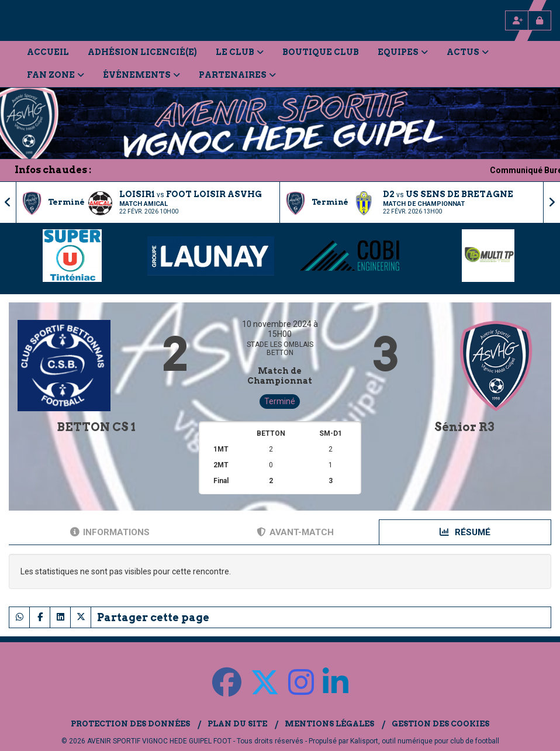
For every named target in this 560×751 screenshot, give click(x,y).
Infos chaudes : (53, 170)
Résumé (465, 532)
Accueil (48, 52)
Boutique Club (321, 52)
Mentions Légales (329, 724)
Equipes (403, 52)
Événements (141, 75)
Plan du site (237, 724)
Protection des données (130, 724)
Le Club (240, 52)
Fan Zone (56, 75)
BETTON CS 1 (96, 427)
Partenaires (237, 75)
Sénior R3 (464, 427)
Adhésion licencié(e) (142, 52)
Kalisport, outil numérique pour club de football (425, 741)
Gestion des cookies (440, 724)
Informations (110, 532)
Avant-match (295, 532)
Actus (468, 52)
